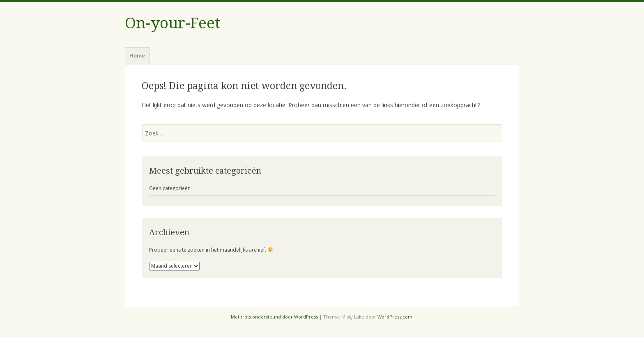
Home (137, 55)
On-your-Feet (172, 23)
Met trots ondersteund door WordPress (274, 317)
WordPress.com (395, 317)
